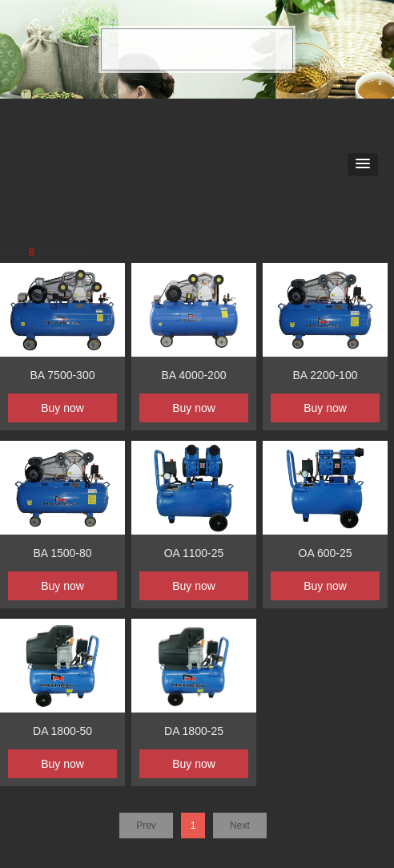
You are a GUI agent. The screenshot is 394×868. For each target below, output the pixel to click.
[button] (363, 165)
